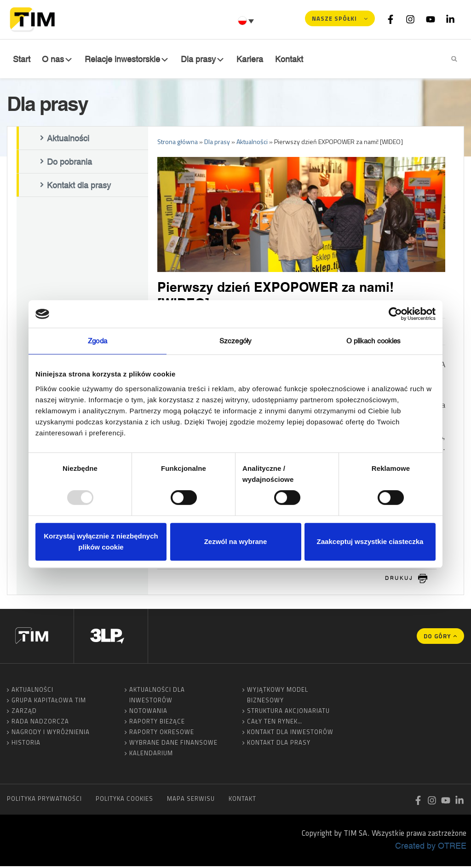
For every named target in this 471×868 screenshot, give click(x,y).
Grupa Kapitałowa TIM (49, 702)
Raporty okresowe (162, 734)
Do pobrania (69, 164)
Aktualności (68, 140)
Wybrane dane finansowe (173, 744)
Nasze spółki (334, 18)
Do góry (437, 638)
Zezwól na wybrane (236, 541)
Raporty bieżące (157, 723)
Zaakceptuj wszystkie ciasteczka (370, 541)
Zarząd (24, 712)
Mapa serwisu (191, 800)
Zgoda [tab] (98, 341)
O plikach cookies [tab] (374, 341)
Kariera (252, 59)
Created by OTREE (431, 847)
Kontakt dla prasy (79, 187)
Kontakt (290, 59)
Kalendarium (151, 755)
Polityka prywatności (44, 800)
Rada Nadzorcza (40, 723)
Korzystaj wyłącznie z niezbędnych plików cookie (101, 541)
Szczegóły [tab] (235, 341)
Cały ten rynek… (275, 723)
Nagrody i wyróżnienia (51, 734)
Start (21, 59)
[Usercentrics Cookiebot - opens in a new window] (395, 314)
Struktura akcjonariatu (288, 712)
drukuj (399, 580)
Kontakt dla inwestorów (290, 734)
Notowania (148, 712)
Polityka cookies (124, 800)
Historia (26, 744)
